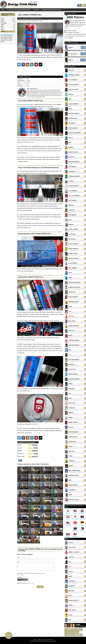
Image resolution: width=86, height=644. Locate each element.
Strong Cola (31, 142)
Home (3, 10)
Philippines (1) (82, 530)
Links (46, 640)
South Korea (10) (75, 518)
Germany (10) (82, 524)
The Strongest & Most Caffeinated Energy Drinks (19, 10)
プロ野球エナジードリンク (74, 629)
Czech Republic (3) (68, 525)
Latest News (36, 10)
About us (35, 640)
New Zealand (75, 530)
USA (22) (75, 513)
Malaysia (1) (75, 536)
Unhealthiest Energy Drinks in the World (51, 10)
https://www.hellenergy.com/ (7, 34)
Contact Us (50, 640)
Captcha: (19, 579)
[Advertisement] (40, 71)
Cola (28, 84)
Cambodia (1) (82, 518)
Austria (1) (68, 518)
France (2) (68, 536)
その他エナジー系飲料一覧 (74, 635)
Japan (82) (68, 513)
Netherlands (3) (82, 513)
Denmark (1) (75, 524)
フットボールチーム (72, 632)
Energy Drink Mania (45, 641)
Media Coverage (41, 640)
